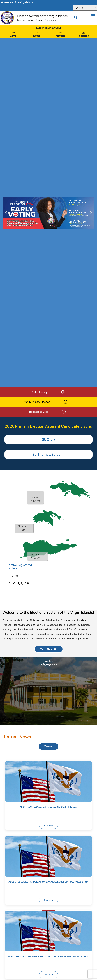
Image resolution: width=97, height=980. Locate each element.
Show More (48, 825)
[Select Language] (85, 8)
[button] (93, 14)
